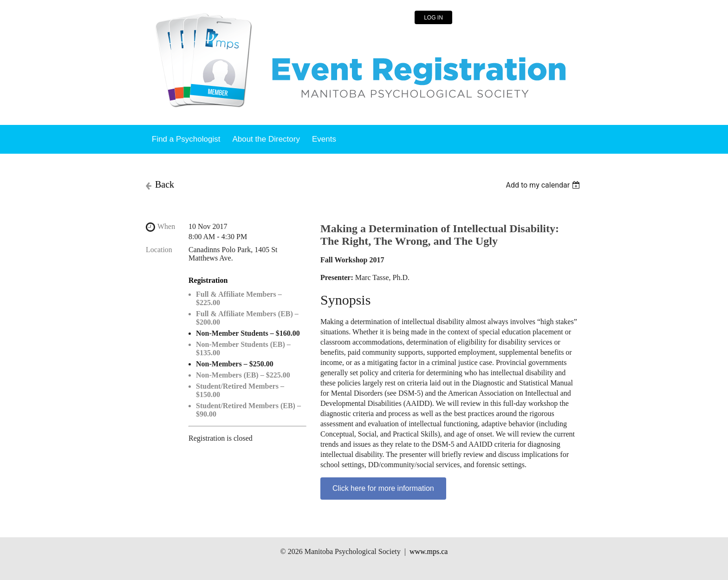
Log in (433, 18)
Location (159, 250)
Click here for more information (383, 488)
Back (165, 184)
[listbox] (544, 185)
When (166, 226)
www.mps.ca (429, 551)
